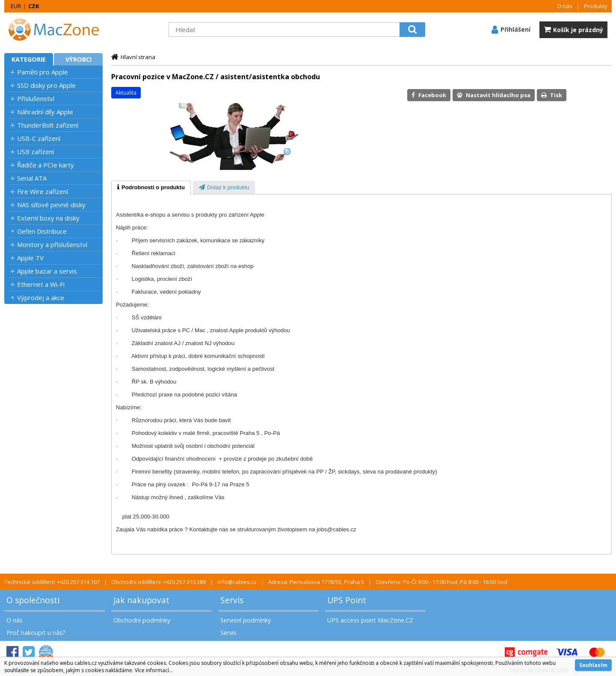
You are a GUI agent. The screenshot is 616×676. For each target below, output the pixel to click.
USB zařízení (36, 152)
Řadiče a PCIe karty (46, 165)
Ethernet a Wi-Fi (41, 284)
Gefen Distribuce (42, 231)
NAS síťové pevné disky (51, 205)
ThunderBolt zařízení (48, 125)
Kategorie (29, 59)
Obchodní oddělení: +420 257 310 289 (158, 582)
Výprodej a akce (41, 298)
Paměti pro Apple (43, 72)
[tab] (151, 188)
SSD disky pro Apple (46, 85)
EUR (16, 6)
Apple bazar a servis (47, 271)
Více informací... (154, 670)
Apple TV (30, 258)
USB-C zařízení (39, 138)
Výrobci (78, 59)
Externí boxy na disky (48, 218)
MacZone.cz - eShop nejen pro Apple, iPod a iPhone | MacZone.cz (58, 30)
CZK (34, 6)
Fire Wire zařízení (43, 191)
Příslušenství (36, 98)
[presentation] (151, 188)
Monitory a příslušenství (52, 244)
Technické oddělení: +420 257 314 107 (52, 582)
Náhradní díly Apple (45, 112)
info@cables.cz (237, 582)
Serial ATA (32, 178)
